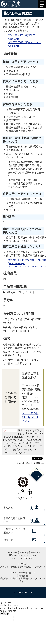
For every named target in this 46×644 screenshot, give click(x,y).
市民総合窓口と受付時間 (14, 520)
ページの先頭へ (36, 474)
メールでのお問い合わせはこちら (30, 417)
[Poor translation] (6, 614)
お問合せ (8, 540)
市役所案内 (9, 508)
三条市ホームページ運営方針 (14, 531)
